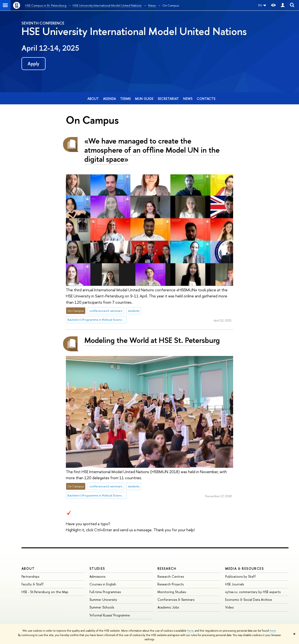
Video (230, 607)
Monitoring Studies (172, 592)
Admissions (97, 576)
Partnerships (30, 576)
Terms (125, 99)
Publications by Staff (240, 576)
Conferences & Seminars (176, 600)
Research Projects (171, 584)
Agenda (109, 99)
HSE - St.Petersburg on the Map (45, 592)
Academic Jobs (168, 607)
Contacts (206, 99)
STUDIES (97, 568)
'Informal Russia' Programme (110, 615)
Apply (33, 64)
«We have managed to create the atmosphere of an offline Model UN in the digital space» (152, 150)
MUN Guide (144, 99)
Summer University (103, 600)
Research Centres (171, 576)
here (190, 631)
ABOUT (28, 568)
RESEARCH (167, 568)
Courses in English (103, 584)
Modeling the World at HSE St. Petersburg (152, 340)
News (188, 99)
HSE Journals (235, 584)
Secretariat (168, 99)
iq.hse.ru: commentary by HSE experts (253, 592)
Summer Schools (102, 607)
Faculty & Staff (33, 584)
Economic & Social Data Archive (249, 600)
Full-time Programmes (105, 592)
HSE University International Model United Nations (134, 31)
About (93, 99)
